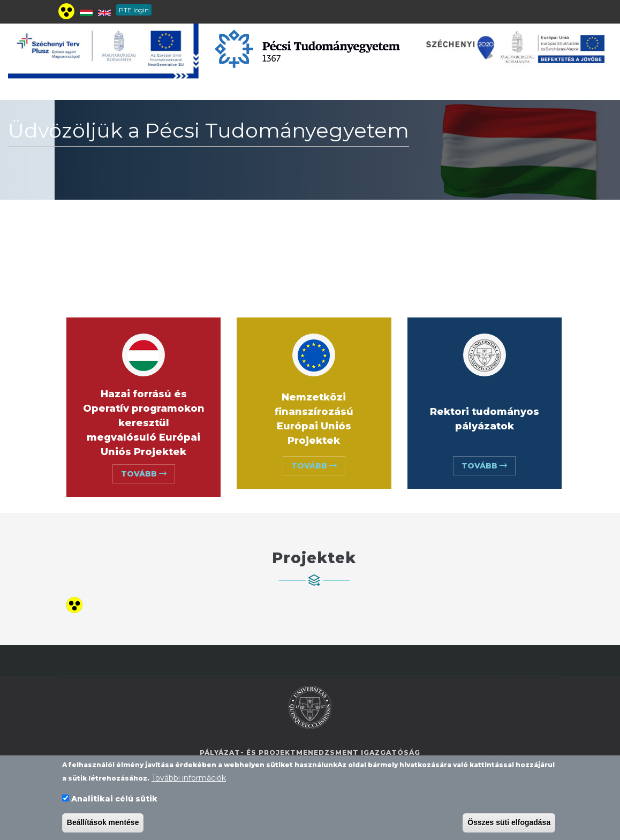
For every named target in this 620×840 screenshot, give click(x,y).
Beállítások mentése (103, 826)
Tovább (144, 474)
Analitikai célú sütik (114, 802)
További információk (189, 781)
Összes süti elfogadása (509, 826)
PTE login (134, 10)
